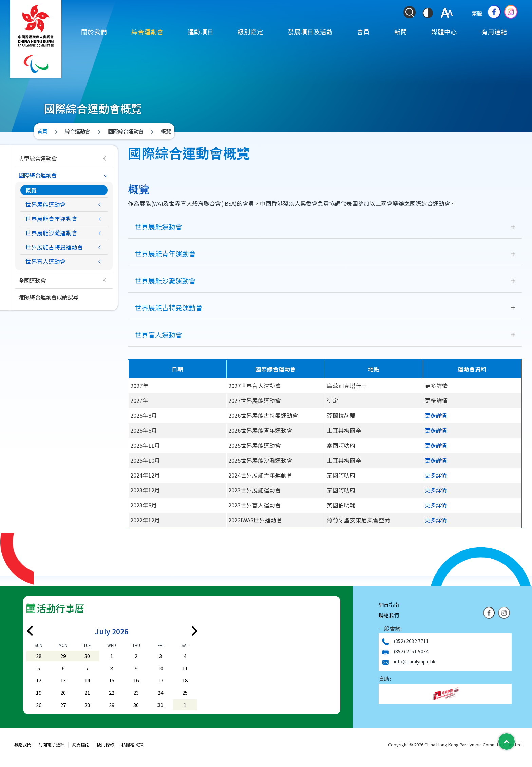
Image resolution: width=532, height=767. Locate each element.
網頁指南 (389, 605)
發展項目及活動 (310, 32)
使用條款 (106, 745)
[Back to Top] (507, 742)
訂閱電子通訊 (52, 745)
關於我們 (94, 32)
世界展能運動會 (158, 227)
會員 (363, 32)
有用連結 (494, 32)
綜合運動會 (147, 32)
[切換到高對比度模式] (428, 13)
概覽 (31, 190)
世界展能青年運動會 (165, 253)
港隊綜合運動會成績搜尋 (50, 297)
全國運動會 (33, 280)
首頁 (42, 131)
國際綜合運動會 (39, 175)
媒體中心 (444, 32)
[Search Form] (410, 12)
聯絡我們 (389, 615)
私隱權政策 (132, 745)
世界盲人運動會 (158, 334)
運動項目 (201, 32)
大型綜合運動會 (39, 158)
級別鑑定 (250, 32)
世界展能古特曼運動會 (169, 308)
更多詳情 (436, 415)
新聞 (401, 32)
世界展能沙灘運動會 (165, 280)
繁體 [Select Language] (477, 13)
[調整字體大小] (447, 13)
